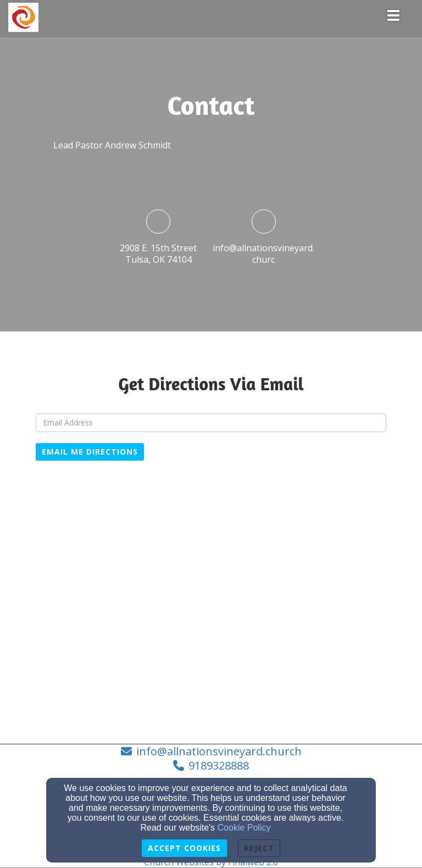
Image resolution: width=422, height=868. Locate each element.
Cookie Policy (244, 828)
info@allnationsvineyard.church (219, 751)
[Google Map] (211, 623)
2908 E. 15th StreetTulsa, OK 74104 (158, 254)
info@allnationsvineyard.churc (263, 254)
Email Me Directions (90, 452)
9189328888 (219, 765)
